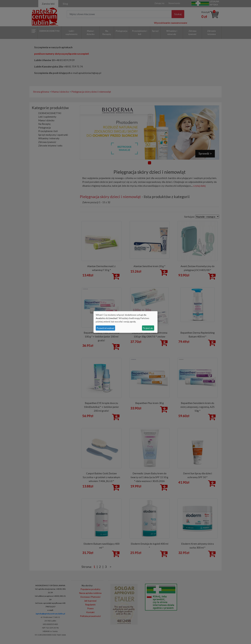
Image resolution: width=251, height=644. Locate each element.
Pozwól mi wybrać (105, 328)
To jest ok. (148, 328)
